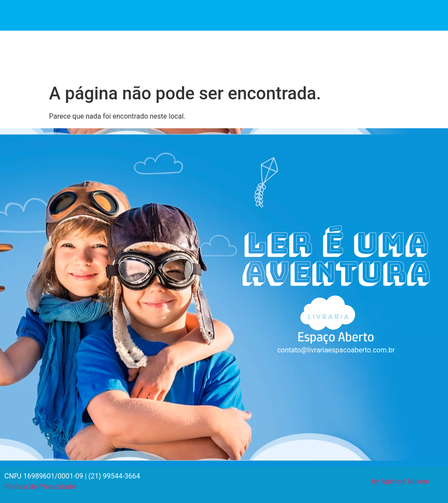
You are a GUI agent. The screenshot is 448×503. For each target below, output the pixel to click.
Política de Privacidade (40, 487)
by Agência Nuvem (401, 481)
